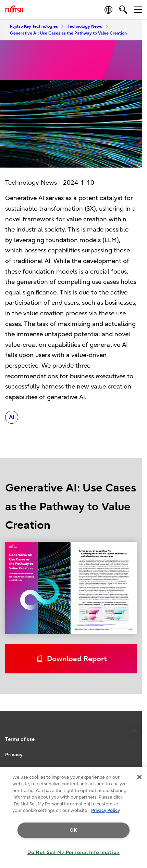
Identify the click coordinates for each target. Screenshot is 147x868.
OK (73, 830)
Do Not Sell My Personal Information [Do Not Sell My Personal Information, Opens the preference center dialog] (73, 852)
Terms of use (20, 739)
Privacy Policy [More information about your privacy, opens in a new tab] (106, 810)
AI (12, 417)
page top (135, 704)
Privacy (14, 755)
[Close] (139, 777)
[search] (123, 9)
